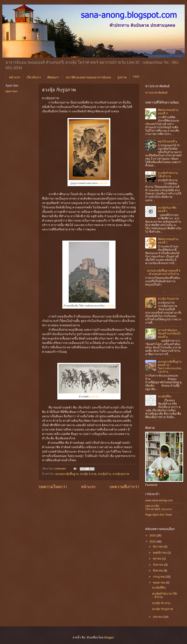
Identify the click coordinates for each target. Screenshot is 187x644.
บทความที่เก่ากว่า (124, 487)
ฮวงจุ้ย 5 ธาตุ (88, 474)
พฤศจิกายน (160, 553)
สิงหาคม (158, 571)
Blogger (109, 637)
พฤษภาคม (159, 583)
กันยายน (159, 565)
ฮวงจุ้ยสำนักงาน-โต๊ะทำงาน (168, 175)
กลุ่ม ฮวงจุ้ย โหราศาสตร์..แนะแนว (159, 507)
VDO (136, 77)
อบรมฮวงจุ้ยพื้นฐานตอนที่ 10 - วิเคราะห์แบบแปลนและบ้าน (170, 367)
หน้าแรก (15, 77)
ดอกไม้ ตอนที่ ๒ (167, 141)
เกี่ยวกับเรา (34, 77)
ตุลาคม (158, 559)
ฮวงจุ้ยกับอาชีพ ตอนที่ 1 (167, 209)
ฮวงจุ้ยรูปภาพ (121, 474)
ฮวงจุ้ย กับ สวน (161, 603)
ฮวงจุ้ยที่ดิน (165, 396)
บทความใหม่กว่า (53, 487)
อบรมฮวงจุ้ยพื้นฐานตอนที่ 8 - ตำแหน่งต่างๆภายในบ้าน (164, 272)
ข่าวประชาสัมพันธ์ (156, 93)
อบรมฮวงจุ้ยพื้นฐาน (67, 474)
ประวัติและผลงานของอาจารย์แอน (88, 77)
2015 (153, 542)
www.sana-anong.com (159, 500)
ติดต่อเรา (53, 77)
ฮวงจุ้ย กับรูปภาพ (168, 299)
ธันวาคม (158, 547)
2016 (153, 535)
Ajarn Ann (11, 91)
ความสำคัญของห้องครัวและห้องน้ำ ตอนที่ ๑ (170, 333)
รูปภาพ (122, 77)
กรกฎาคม (159, 577)
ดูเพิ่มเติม (103, 183)
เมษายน (158, 617)
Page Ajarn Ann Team (159, 515)
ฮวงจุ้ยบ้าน (105, 474)
